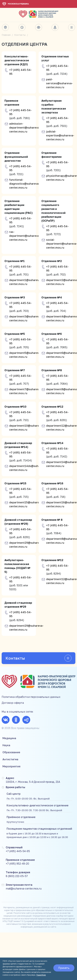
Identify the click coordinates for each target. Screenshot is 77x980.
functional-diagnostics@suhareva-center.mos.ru (24, 184)
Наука (6, 745)
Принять (64, 968)
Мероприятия (11, 766)
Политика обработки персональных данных (31, 697)
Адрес (5, 27)
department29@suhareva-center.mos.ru (26, 545)
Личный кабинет (55, 27)
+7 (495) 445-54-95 (20, 72)
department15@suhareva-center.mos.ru (26, 504)
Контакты (20, 35)
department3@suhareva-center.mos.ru (26, 318)
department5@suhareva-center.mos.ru (26, 355)
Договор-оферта (13, 703)
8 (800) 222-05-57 (17, 876)
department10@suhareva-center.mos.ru (26, 428)
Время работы (22, 27)
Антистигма (10, 759)
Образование (11, 752)
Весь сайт (72, 27)
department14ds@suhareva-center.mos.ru (28, 468)
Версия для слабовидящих (39, 27)
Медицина (9, 738)
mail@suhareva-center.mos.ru (24, 889)
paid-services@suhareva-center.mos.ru (59, 83)
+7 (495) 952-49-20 (17, 864)
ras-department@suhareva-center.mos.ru (25, 236)
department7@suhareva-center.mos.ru (26, 391)
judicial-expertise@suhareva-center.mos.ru (60, 135)
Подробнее (41, 975)
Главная (6, 35)
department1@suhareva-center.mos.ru (25, 282)
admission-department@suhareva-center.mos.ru (25, 128)
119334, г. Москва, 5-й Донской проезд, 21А (33, 782)
